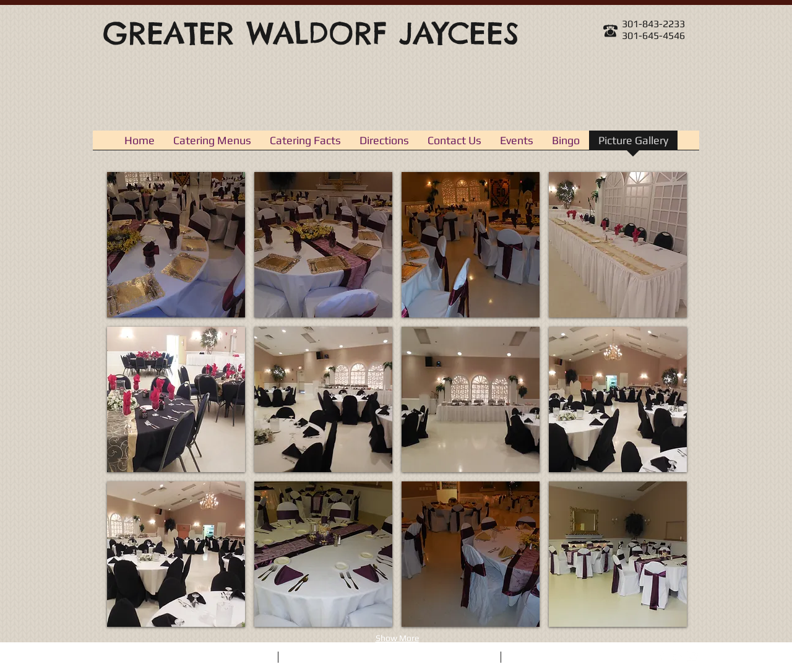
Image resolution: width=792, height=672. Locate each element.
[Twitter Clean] (678, 657)
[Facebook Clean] (663, 657)
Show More (397, 638)
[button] (176, 245)
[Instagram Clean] (692, 657)
